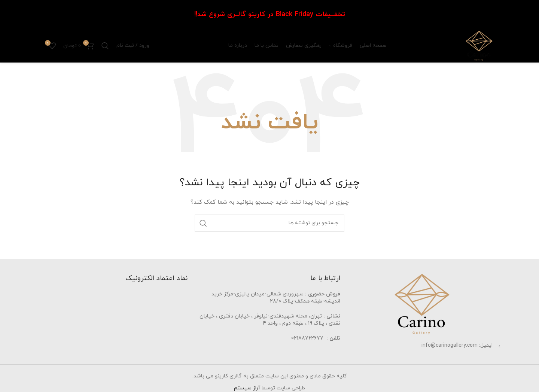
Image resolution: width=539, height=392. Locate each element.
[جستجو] (105, 46)
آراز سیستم (247, 388)
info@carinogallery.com (450, 345)
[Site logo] (479, 45)
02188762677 (307, 338)
